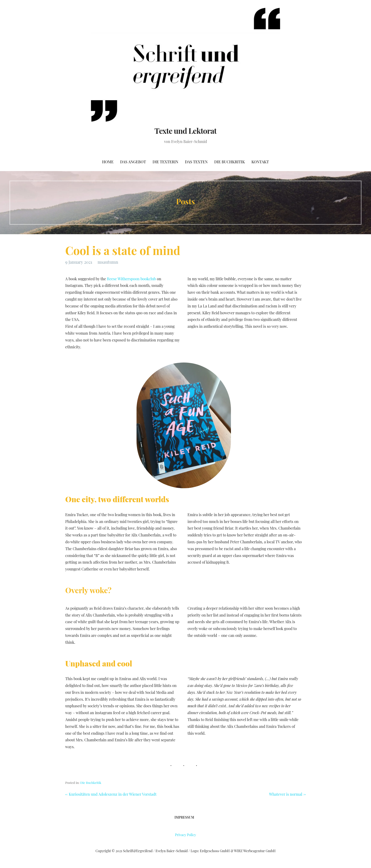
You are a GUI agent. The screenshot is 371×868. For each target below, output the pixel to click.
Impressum (184, 817)
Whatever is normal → (287, 794)
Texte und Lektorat (185, 131)
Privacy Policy (185, 835)
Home (108, 162)
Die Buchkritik (230, 162)
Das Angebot (133, 162)
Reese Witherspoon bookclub (131, 279)
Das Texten (196, 162)
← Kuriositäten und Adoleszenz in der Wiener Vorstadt (111, 794)
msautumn (108, 262)
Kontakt (260, 162)
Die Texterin (166, 162)
